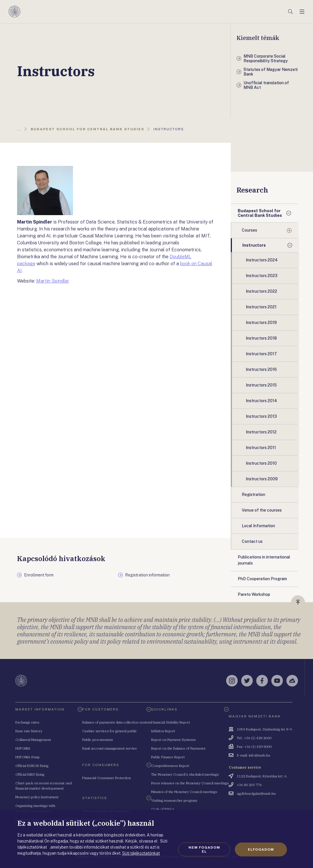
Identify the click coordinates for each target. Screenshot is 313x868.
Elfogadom (261, 849)
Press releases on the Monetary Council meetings (190, 783)
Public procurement (98, 740)
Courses (249, 230)
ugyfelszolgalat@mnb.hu (256, 793)
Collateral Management (33, 740)
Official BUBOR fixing (32, 766)
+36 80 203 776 (249, 785)
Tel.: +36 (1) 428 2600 (254, 738)
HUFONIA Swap (28, 757)
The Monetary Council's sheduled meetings (185, 774)
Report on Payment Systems (173, 740)
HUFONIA (23, 748)
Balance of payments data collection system (117, 722)
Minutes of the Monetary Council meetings (184, 792)
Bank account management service (110, 748)
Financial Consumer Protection (107, 778)
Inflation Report (163, 731)
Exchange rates (27, 722)
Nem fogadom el (204, 849)
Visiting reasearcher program (174, 800)
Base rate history (29, 731)
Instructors (254, 245)
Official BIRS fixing (30, 774)
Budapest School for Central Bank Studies (260, 213)
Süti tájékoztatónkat (141, 853)
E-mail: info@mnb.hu (253, 755)
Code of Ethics (163, 809)
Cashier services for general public (110, 731)
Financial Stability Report (171, 722)
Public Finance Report (168, 757)
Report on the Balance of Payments (178, 748)
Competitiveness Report (170, 766)
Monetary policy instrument (37, 797)
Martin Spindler (53, 281)
